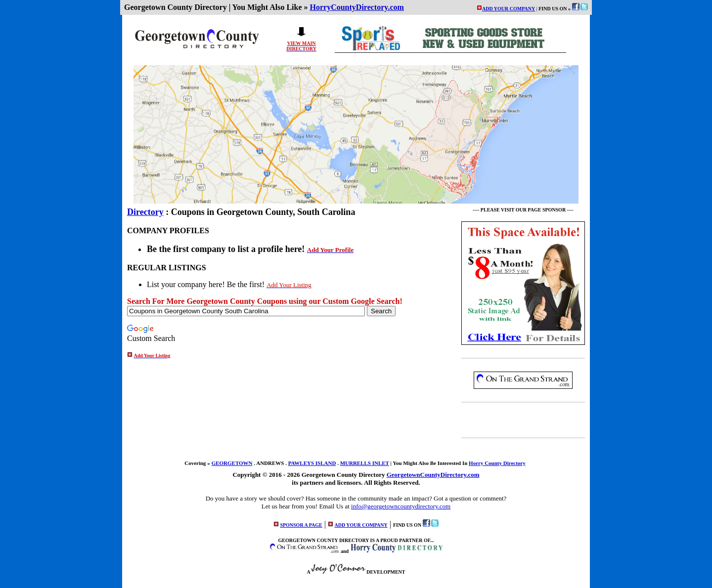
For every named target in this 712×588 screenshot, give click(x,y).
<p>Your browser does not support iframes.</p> (454, 39)
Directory (145, 212)
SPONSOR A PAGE (301, 525)
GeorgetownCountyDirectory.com (433, 475)
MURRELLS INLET (365, 463)
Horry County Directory (497, 463)
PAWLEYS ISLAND (312, 463)
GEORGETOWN (232, 463)
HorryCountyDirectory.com (357, 7)
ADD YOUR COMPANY (509, 9)
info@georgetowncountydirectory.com (401, 506)
